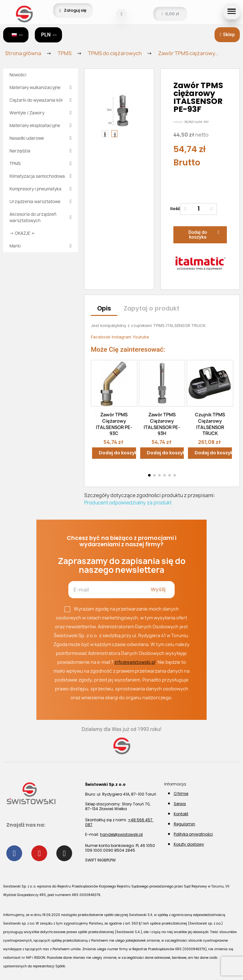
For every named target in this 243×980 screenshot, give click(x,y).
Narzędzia (40, 151)
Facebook (101, 337)
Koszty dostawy (189, 844)
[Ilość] (198, 209)
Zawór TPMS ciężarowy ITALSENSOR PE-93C (114, 424)
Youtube (141, 337)
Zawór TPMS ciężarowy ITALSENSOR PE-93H (162, 424)
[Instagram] (64, 853)
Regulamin (184, 824)
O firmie (181, 794)
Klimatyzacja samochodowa (40, 176)
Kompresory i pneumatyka (40, 189)
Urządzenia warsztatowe (40, 202)
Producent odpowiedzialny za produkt (128, 503)
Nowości (18, 75)
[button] (121, 14)
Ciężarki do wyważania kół (40, 100)
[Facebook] (14, 853)
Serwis (180, 804)
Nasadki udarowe (40, 138)
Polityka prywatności (193, 834)
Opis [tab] (104, 308)
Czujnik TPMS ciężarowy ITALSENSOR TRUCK (210, 424)
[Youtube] (39, 853)
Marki (40, 246)
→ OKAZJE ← (23, 233)
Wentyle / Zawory (40, 113)
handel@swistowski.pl (121, 834)
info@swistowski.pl (135, 662)
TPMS (40, 163)
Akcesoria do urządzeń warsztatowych (40, 217)
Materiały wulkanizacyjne (40, 87)
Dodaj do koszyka (117, 453)
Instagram (122, 337)
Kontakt (181, 814)
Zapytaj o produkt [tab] (152, 308)
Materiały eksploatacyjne (40, 125)
